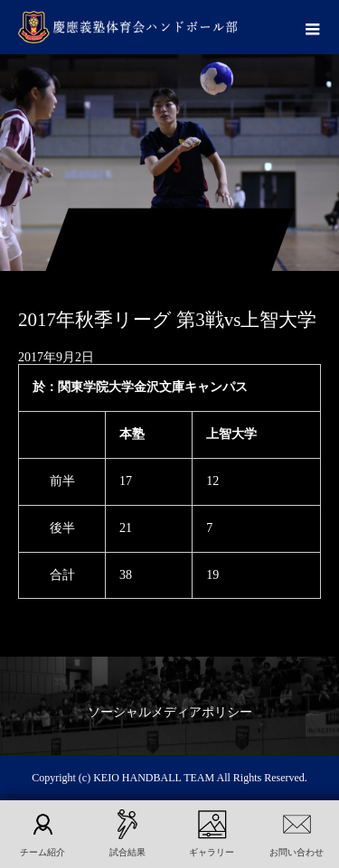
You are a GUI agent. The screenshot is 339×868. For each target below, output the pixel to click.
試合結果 (127, 852)
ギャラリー (212, 852)
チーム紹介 (42, 852)
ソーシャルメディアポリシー (170, 712)
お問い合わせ (297, 852)
